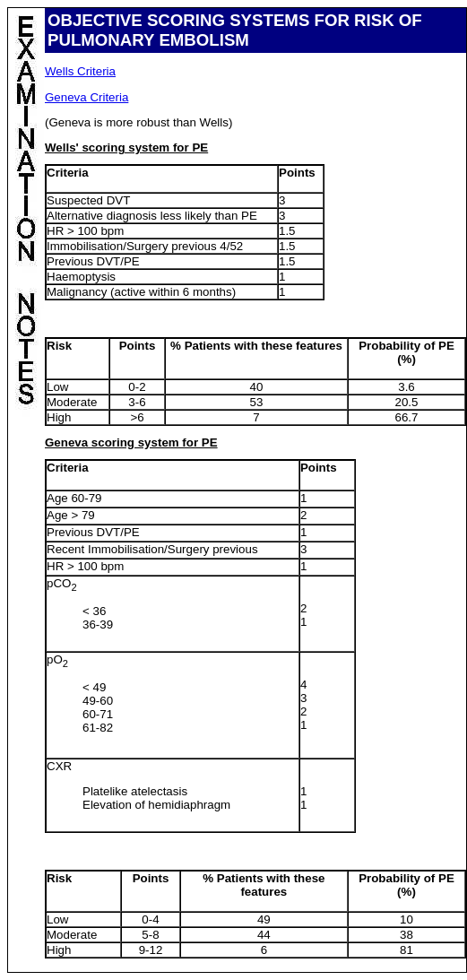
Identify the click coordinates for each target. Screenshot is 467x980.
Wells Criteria (80, 71)
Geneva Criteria (86, 97)
